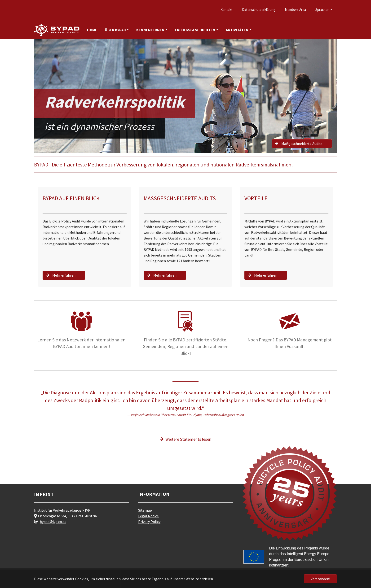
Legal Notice (148, 516)
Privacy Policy (149, 522)
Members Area (295, 10)
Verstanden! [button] (320, 579)
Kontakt (227, 10)
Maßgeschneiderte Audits (297, 144)
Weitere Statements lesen (185, 439)
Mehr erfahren (59, 275)
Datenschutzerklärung (259, 10)
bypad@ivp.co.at (53, 522)
